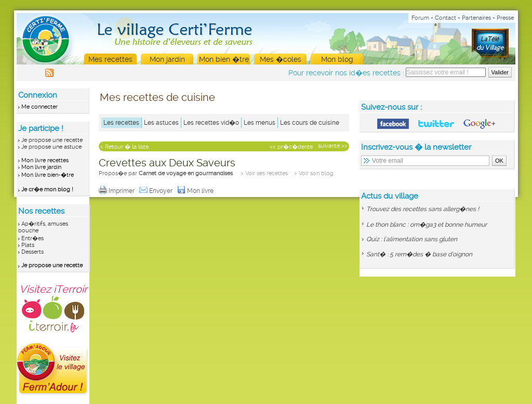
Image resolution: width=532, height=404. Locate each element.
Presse (505, 18)
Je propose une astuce (51, 147)
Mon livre (196, 191)
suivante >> (333, 146)
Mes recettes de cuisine (157, 97)
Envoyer (157, 191)
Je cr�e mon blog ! (47, 190)
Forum (420, 18)
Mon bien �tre (224, 59)
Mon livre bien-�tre (48, 175)
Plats (28, 245)
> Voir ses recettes (264, 173)
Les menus (260, 123)
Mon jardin (167, 59)
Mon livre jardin (41, 167)
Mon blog (337, 59)
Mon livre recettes (45, 160)
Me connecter (39, 107)
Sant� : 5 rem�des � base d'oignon (419, 254)
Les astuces (161, 123)
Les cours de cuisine (310, 123)
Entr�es (32, 238)
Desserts (32, 252)
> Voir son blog (314, 173)
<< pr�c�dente (291, 147)
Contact (445, 18)
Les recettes (121, 123)
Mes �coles (281, 59)
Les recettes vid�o (211, 123)
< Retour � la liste (124, 147)
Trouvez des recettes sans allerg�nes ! (423, 209)
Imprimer (117, 191)
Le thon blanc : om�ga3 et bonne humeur (427, 225)
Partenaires (476, 18)
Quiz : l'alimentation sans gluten (412, 239)
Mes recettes (110, 59)
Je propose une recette (52, 140)
